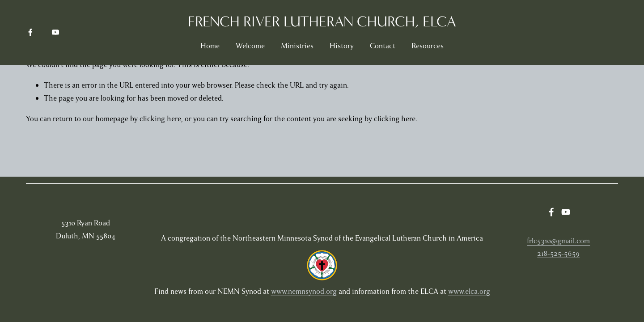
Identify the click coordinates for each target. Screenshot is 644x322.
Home (210, 46)
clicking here (160, 119)
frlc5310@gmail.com (558, 241)
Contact (383, 46)
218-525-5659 (558, 253)
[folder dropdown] (428, 46)
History (342, 46)
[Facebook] (30, 32)
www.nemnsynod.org (304, 291)
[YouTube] (55, 32)
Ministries (297, 46)
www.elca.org (469, 291)
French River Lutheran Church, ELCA (322, 22)
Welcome (250, 46)
